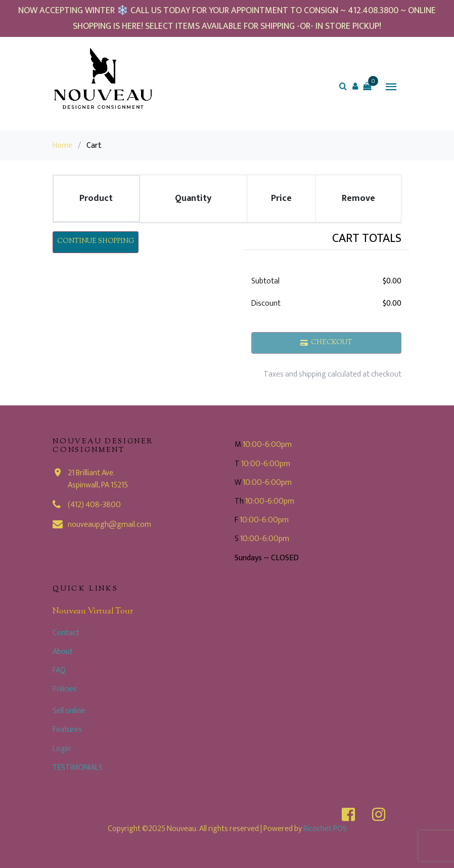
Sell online (69, 711)
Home (62, 146)
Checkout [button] (326, 343)
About (63, 652)
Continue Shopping (96, 241)
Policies (65, 689)
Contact (66, 633)
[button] (355, 86)
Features (67, 730)
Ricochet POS (325, 829)
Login (62, 749)
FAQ (59, 670)
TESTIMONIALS (78, 768)
